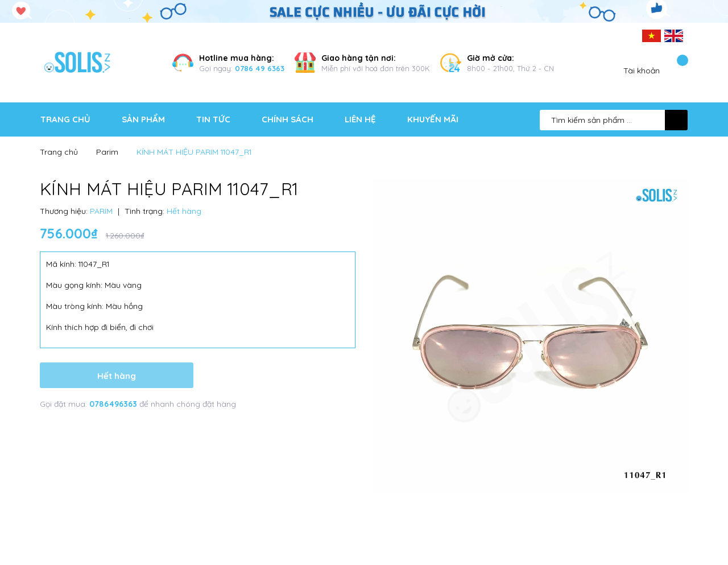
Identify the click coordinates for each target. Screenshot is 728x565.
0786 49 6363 (260, 68)
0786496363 (114, 404)
